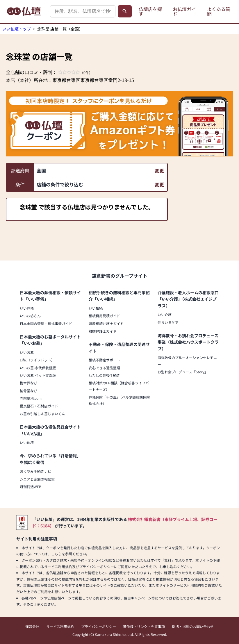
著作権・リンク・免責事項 (144, 626)
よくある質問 (219, 11)
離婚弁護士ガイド (103, 331)
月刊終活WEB (31, 487)
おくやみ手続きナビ (35, 471)
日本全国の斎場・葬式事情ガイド (46, 323)
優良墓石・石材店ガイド (39, 406)
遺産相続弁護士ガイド (106, 323)
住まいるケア (168, 322)
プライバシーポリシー (99, 626)
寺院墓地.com (31, 398)
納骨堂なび (28, 391)
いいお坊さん (30, 316)
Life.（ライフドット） (37, 360)
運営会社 (32, 626)
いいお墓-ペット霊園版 (38, 375)
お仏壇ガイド (184, 11)
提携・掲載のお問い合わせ (193, 626)
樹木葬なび (28, 383)
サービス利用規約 (60, 626)
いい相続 (96, 308)
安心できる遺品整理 (104, 368)
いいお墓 (27, 352)
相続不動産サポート (104, 360)
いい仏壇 (27, 442)
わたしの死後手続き (104, 375)
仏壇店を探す (150, 11)
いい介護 (165, 314)
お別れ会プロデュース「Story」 (183, 372)
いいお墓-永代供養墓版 (38, 368)
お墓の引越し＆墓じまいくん (42, 414)
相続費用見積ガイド (104, 316)
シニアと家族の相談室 (37, 479)
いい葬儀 (27, 308)
